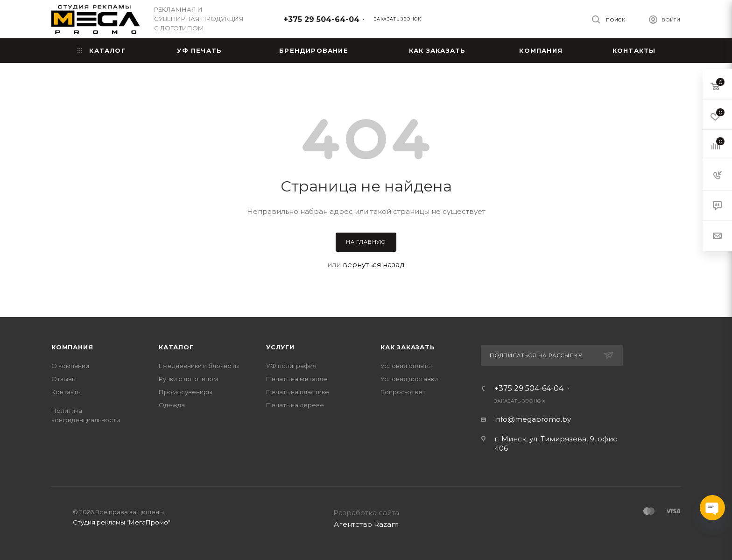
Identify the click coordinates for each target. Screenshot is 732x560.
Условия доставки (409, 379)
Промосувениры (186, 392)
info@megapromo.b (531, 419)
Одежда (172, 405)
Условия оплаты (406, 366)
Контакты (67, 392)
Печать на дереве (295, 405)
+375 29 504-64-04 (321, 19)
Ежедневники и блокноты (199, 366)
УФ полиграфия (291, 366)
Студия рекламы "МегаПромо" (122, 522)
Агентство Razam (366, 524)
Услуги (280, 347)
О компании (70, 366)
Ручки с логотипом (188, 379)
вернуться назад (374, 265)
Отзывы (64, 379)
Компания (72, 347)
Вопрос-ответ (403, 392)
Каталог (176, 347)
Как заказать (408, 347)
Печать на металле (297, 379)
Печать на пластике (298, 392)
